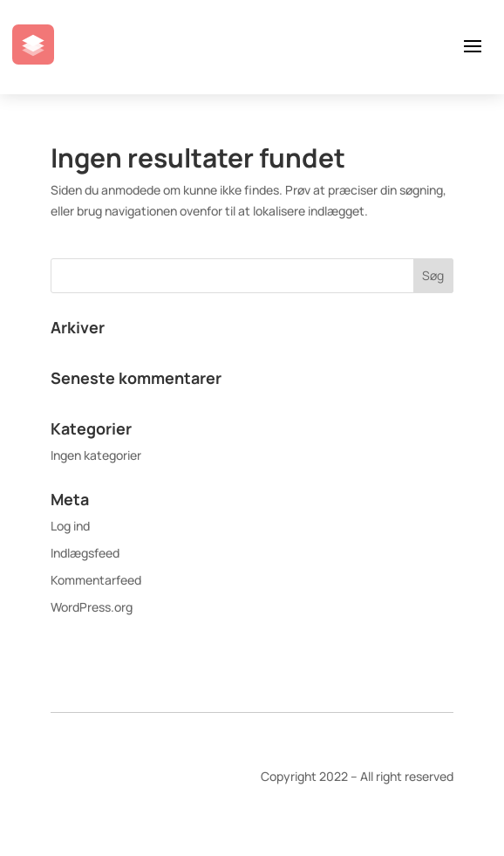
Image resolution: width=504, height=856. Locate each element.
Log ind (70, 526)
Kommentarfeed (96, 580)
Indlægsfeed (85, 553)
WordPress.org (92, 607)
